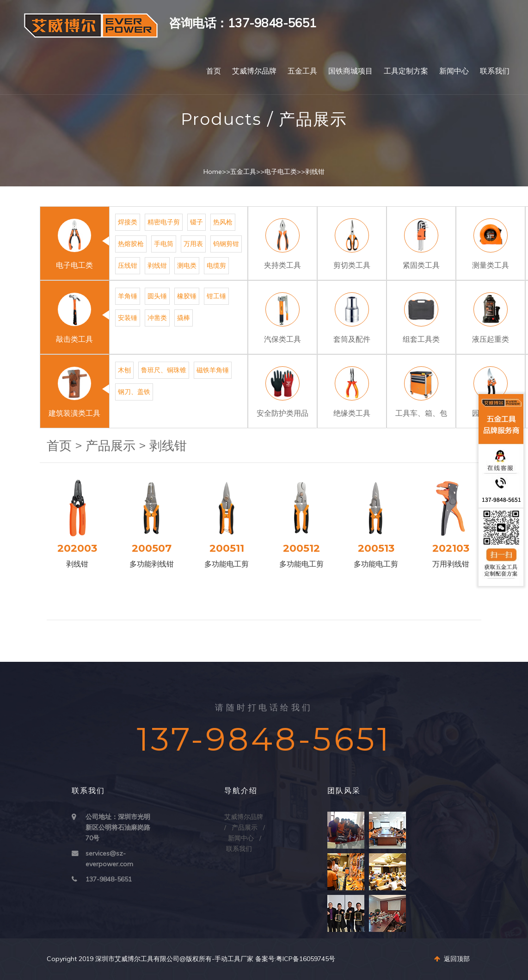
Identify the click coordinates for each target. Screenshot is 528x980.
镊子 (196, 222)
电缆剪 (216, 265)
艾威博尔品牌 (254, 71)
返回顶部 (452, 959)
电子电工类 (281, 172)
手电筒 (164, 244)
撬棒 (184, 318)
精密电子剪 (164, 222)
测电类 (187, 265)
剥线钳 (315, 172)
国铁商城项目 (350, 71)
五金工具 (302, 71)
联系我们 (495, 71)
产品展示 (111, 446)
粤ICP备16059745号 (306, 959)
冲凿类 (157, 318)
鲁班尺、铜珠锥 (164, 370)
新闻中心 (454, 71)
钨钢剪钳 (226, 244)
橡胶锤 (187, 296)
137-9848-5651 (109, 879)
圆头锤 (157, 296)
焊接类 (128, 222)
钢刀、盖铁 (134, 392)
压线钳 (128, 265)
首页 (214, 71)
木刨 (124, 370)
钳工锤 (216, 296)
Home (213, 172)
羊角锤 (128, 296)
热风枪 (223, 222)
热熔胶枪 (131, 244)
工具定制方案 (406, 71)
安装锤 (128, 318)
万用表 (193, 244)
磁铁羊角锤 (213, 370)
